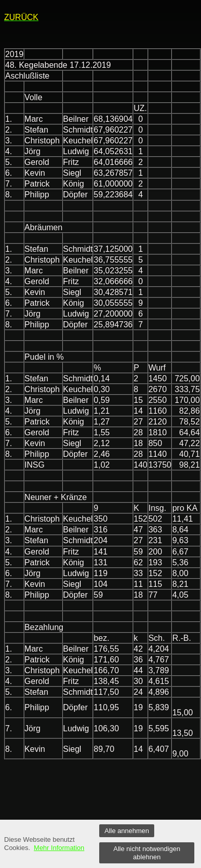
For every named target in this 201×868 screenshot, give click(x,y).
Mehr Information (59, 848)
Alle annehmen (127, 831)
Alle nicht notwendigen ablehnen (147, 853)
